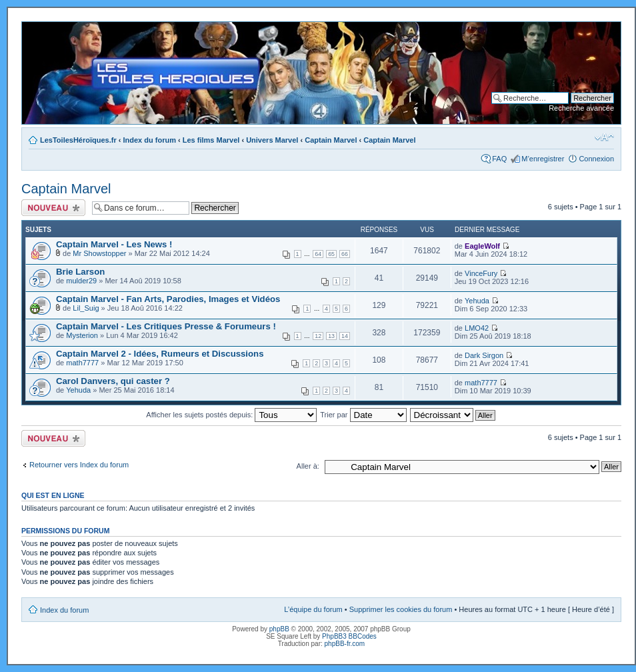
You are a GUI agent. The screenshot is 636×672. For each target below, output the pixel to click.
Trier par (363, 415)
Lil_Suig (86, 308)
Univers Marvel (272, 140)
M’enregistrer (543, 159)
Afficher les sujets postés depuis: (231, 415)
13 (331, 336)
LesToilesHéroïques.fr (78, 140)
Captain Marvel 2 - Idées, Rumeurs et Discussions (160, 354)
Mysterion (82, 335)
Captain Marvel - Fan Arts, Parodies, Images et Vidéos (168, 299)
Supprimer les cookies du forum (401, 609)
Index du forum (150, 140)
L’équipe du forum (313, 609)
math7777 (82, 363)
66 (345, 254)
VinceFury (481, 273)
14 (345, 336)
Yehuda (477, 301)
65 (331, 254)
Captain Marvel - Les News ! (114, 244)
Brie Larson (80, 272)
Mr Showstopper (99, 253)
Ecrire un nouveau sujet (53, 208)
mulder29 (81, 281)
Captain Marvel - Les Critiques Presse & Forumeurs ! (166, 326)
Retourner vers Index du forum (79, 465)
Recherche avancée (581, 108)
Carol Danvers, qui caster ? (113, 381)
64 (318, 254)
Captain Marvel (331, 140)
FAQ (499, 159)
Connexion (596, 159)
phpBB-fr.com (345, 644)
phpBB (279, 629)
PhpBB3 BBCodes (349, 636)
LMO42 (477, 328)
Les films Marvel (211, 140)
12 (318, 336)
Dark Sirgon (484, 355)
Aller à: (308, 466)
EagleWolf (482, 246)
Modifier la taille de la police (604, 137)
